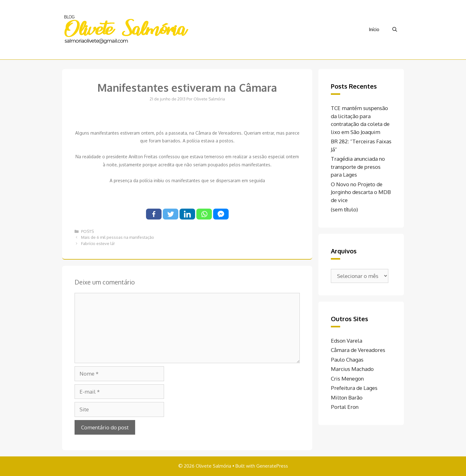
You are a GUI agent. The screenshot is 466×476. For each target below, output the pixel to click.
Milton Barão (347, 397)
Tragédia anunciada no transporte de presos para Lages (358, 167)
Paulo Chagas (347, 360)
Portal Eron (345, 407)
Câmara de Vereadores (358, 350)
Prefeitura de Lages (354, 388)
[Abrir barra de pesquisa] (395, 30)
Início (374, 29)
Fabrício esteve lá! (98, 243)
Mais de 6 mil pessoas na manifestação (118, 237)
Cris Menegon (347, 379)
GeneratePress (272, 466)
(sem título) (344, 209)
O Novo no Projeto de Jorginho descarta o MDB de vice (361, 192)
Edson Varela (347, 341)
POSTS (87, 231)
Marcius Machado (352, 369)
